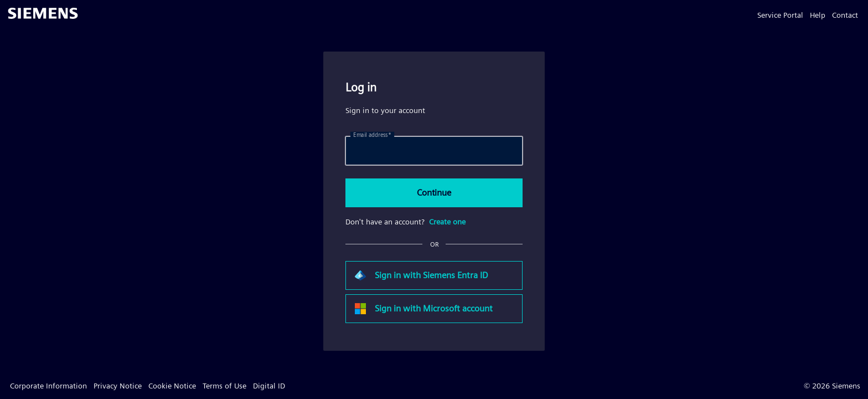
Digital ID (269, 386)
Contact (845, 15)
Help (818, 15)
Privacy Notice (118, 386)
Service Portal (780, 15)
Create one (447, 222)
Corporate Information (48, 386)
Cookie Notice (172, 386)
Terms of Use (224, 386)
